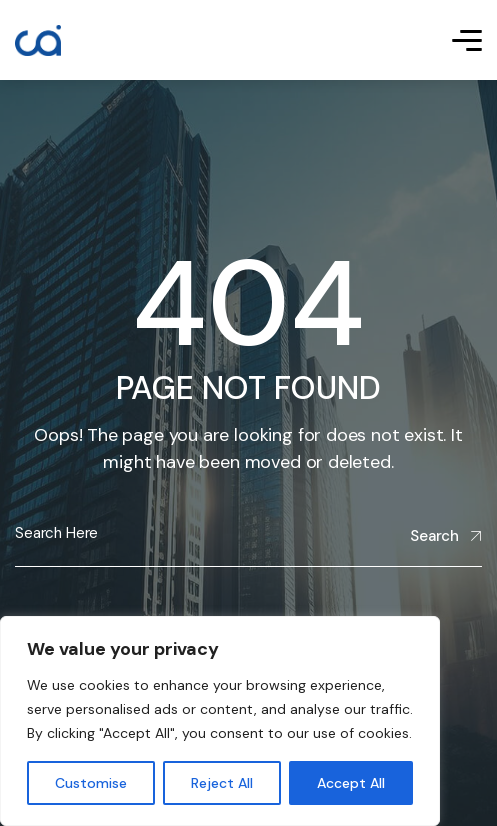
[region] (220, 721)
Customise (91, 783)
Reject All (222, 783)
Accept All (351, 783)
